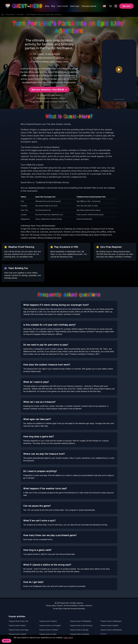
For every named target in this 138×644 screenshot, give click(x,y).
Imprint (60, 606)
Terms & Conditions (71, 606)
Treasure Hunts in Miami (17, 625)
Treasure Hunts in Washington (111, 621)
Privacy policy (51, 606)
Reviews (103, 634)
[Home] (3, 15)
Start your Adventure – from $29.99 (49, 90)
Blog (53, 6)
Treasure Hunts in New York (18, 621)
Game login (75, 6)
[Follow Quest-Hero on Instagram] (116, 6)
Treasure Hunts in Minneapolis (111, 630)
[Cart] (110, 6)
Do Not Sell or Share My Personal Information (69, 609)
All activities (10, 14)
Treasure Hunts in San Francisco (81, 625)
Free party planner (89, 6)
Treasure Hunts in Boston (48, 621)
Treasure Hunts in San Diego (19, 630)
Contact (82, 606)
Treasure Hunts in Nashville (79, 634)
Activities (20, 14)
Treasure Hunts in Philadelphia (80, 621)
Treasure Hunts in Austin (48, 634)
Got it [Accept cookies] (7, 641)
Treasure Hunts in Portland (49, 630)
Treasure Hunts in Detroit (17, 634)
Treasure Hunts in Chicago (79, 630)
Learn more (68, 638)
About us (89, 606)
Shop (47, 6)
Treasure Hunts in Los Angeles (50, 625)
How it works (63, 6)
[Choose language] (104, 6)
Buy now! (126, 6)
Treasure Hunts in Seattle (109, 625)
